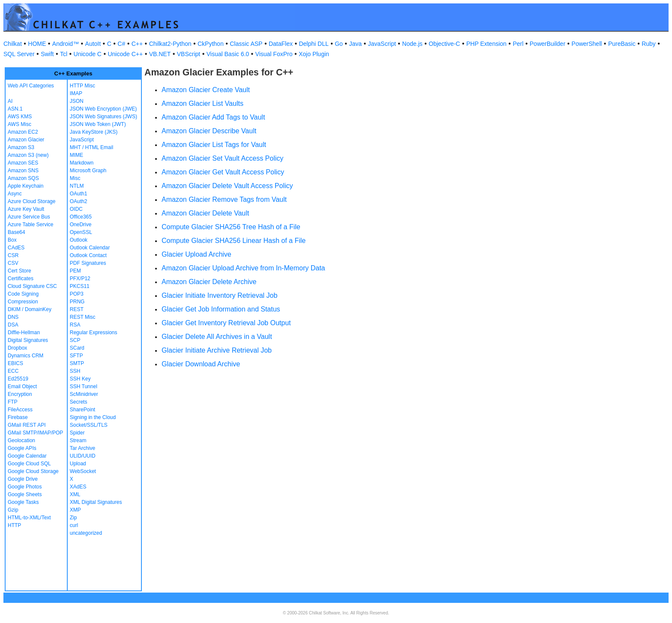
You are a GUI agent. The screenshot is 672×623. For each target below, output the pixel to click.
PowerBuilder (547, 44)
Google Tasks (23, 502)
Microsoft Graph (88, 171)
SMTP (77, 363)
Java (355, 44)
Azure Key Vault (26, 209)
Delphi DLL (313, 44)
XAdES (78, 487)
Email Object (22, 386)
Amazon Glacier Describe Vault (209, 131)
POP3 (77, 294)
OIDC (76, 209)
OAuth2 (79, 201)
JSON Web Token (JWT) (98, 124)
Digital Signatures (28, 340)
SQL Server (19, 54)
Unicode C (88, 54)
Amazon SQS (23, 178)
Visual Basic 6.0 (228, 54)
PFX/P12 (80, 279)
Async (15, 194)
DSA (13, 325)
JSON (77, 101)
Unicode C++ (125, 54)
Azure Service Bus (29, 217)
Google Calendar (27, 456)
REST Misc (83, 317)
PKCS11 (80, 286)
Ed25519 (18, 379)
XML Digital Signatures (96, 502)
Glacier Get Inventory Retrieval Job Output (226, 323)
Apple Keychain (25, 186)
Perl (518, 44)
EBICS (15, 363)
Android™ (66, 44)
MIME (76, 155)
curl (74, 525)
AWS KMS (20, 117)
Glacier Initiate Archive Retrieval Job (217, 350)
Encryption (20, 394)
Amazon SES (23, 163)
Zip (73, 518)
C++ (137, 44)
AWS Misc (19, 124)
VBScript (189, 54)
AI (10, 101)
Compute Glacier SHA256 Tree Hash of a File (231, 227)
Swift (47, 54)
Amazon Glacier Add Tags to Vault (213, 117)
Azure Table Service (31, 225)
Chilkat (13, 44)
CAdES (16, 248)
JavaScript (382, 44)
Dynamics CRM (25, 356)
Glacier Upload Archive (196, 254)
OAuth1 (79, 194)
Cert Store (19, 271)
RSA (75, 325)
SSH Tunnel (84, 386)
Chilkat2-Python (170, 44)
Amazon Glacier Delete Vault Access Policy (227, 186)
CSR (13, 255)
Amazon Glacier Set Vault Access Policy (222, 158)
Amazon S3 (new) (28, 155)
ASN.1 (15, 109)
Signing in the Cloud (93, 417)
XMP (75, 510)
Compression (23, 302)
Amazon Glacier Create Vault (206, 90)
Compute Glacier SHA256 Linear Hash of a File (234, 241)
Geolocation (21, 440)
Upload (78, 464)
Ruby (649, 44)
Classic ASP (246, 44)
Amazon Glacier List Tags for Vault (214, 145)
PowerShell (587, 44)
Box (12, 240)
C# (121, 44)
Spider (77, 433)
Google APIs (22, 448)
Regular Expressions (94, 332)
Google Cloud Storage (33, 471)
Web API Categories (31, 86)
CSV (13, 263)
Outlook (79, 240)
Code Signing (23, 294)
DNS (13, 317)
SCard (77, 348)
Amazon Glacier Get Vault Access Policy (223, 172)
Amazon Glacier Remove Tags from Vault (224, 199)
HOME (37, 44)
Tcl (64, 54)
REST (77, 309)
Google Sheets (25, 494)
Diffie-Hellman (24, 332)
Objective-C (444, 44)
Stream (78, 440)
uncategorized (86, 533)
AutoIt (93, 44)
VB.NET (160, 54)
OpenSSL (81, 232)
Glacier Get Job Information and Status (221, 309)
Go (339, 44)
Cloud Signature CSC (32, 286)
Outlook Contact (88, 255)
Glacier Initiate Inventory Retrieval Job (219, 295)
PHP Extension (486, 44)
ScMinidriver (84, 394)
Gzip (13, 510)
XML (75, 494)
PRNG (77, 302)
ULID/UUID (83, 456)
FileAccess (20, 410)
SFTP (76, 356)
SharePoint (82, 410)
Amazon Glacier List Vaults (202, 103)
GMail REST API (27, 425)
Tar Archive (82, 448)
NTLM (77, 186)
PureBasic (622, 44)
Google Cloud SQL (29, 464)
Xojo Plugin (314, 54)
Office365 (81, 217)
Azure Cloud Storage (31, 201)
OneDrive (81, 225)
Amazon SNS (23, 171)
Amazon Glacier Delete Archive (209, 282)
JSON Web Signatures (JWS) (103, 117)
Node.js (412, 44)
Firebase (18, 417)
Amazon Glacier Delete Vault (205, 213)
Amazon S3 (21, 147)
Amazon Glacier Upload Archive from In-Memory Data (243, 268)
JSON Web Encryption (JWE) (103, 109)
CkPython (211, 44)
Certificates (21, 279)
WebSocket (83, 471)
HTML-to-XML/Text (29, 518)
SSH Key (80, 379)
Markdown (82, 163)
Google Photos (25, 487)
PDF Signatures (88, 263)
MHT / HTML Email (91, 147)
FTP (13, 402)
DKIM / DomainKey (30, 309)
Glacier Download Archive (201, 364)
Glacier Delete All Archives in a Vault (217, 337)
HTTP (14, 525)
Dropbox (17, 348)
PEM (75, 271)
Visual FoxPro (274, 54)
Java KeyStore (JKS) (94, 132)
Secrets (79, 402)
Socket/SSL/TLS (89, 425)
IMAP (76, 93)
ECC (13, 371)
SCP (75, 340)
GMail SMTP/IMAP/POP (35, 433)
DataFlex (281, 44)
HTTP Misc (82, 86)
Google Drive (23, 479)
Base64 (16, 232)
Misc (75, 178)
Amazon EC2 (23, 132)
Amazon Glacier (26, 140)
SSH (75, 371)
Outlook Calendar (90, 248)
